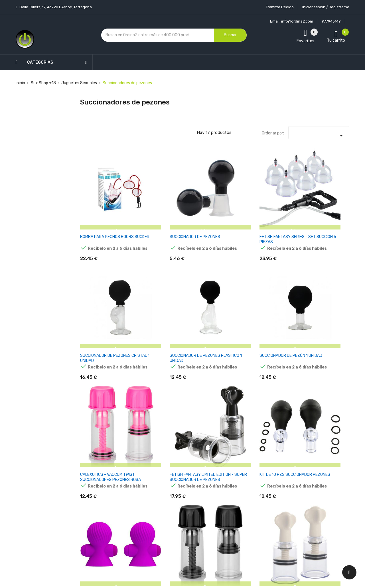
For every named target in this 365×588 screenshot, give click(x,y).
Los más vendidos (135, 444)
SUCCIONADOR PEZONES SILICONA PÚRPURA (283, 364)
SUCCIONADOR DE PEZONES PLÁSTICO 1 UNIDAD (283, 199)
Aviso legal (174, 458)
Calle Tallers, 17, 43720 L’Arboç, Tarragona (55, 7)
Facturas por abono (227, 484)
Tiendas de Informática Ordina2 (175, 538)
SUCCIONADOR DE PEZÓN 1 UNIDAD (328, 196)
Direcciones (220, 494)
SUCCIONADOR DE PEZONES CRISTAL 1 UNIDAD (237, 199)
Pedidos (217, 474)
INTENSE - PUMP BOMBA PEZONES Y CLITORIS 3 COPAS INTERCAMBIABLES (98, 366)
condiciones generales (320, 461)
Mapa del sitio (176, 518)
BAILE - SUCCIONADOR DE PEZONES (235, 364)
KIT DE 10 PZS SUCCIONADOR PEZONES (186, 281)
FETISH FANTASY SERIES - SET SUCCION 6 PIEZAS (189, 199)
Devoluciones (176, 488)
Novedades (129, 434)
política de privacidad (279, 466)
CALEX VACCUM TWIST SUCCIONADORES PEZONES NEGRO (281, 284)
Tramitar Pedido (280, 7)
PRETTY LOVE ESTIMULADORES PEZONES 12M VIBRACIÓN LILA (234, 284)
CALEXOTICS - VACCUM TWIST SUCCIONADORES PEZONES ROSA (96, 284)
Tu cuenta (221, 422)
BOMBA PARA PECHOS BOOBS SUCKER (95, 199)
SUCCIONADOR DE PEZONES (142, 196)
